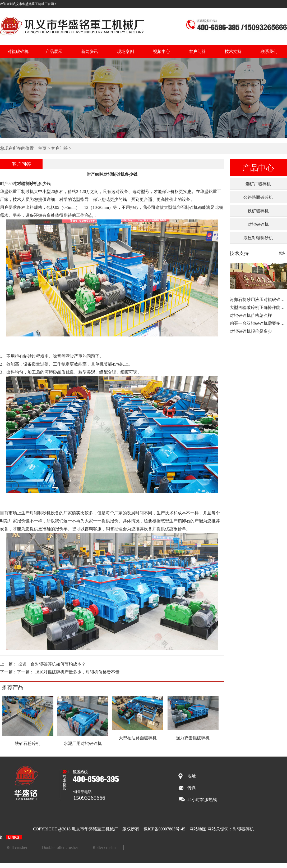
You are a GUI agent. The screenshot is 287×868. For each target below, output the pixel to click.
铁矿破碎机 (258, 211)
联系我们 (269, 51)
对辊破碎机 (18, 51)
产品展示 (54, 51)
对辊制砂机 (27, 184)
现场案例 (126, 51)
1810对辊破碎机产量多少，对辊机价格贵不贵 (77, 672)
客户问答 (197, 51)
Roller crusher (105, 847)
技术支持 (233, 51)
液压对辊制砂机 (258, 238)
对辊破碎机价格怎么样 (251, 315)
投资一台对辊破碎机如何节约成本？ (52, 664)
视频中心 (161, 51)
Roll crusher (17, 847)
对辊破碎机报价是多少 (251, 331)
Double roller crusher (60, 847)
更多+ (283, 253)
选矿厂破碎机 (258, 184)
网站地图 (198, 829)
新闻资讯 (90, 51)
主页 (42, 148)
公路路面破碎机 (258, 197)
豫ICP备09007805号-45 (164, 829)
